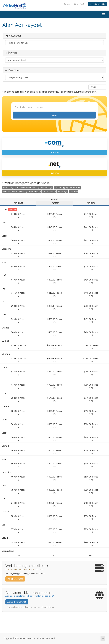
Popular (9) (8, 188)
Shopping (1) (35, 192)
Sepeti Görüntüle (98, 4)
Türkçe (68, 4)
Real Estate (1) (49, 192)
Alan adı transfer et (17, 602)
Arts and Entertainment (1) (27, 188)
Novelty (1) (63, 192)
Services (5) (75, 188)
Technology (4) (61, 188)
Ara (54, 115)
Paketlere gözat (15, 579)
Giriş (76, 4)
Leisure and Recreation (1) (15, 192)
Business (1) (47, 188)
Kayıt (82, 4)
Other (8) (74, 192)
